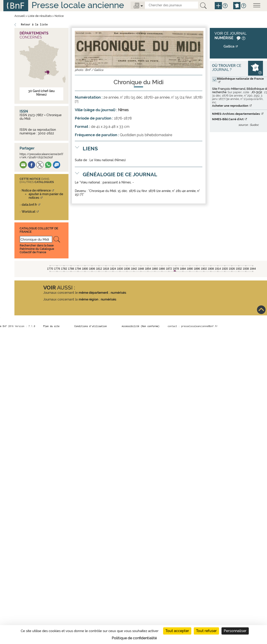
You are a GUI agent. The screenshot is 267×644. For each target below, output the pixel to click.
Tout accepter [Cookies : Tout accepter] (177, 631)
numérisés (118, 293)
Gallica (229, 46)
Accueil (20, 16)
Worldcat (29, 212)
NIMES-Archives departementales (236, 114)
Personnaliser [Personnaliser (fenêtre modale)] (235, 631)
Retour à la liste (34, 24)
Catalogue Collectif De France (39, 230)
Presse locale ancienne (78, 5)
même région (88, 299)
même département (93, 293)
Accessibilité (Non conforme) (141, 326)
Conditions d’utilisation (91, 326)
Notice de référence (36, 190)
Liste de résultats (40, 16)
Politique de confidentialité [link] (134, 638)
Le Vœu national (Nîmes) (108, 160)
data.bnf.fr (29, 205)
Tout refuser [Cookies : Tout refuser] (206, 631)
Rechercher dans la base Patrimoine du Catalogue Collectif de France (37, 249)
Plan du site (51, 326)
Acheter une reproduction (230, 106)
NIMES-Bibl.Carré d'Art (228, 119)
